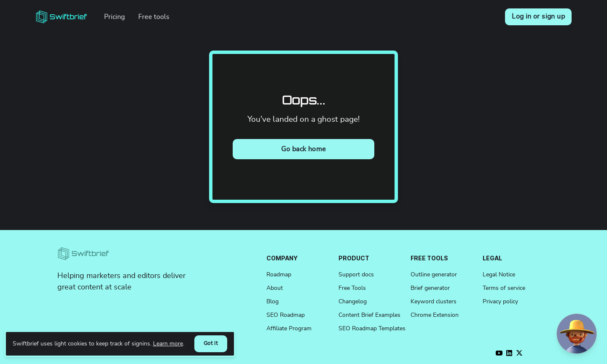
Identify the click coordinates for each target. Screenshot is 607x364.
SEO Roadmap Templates (372, 329)
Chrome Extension (435, 315)
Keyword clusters (434, 302)
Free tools (154, 17)
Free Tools (352, 288)
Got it (211, 344)
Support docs (356, 275)
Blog (273, 302)
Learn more (168, 344)
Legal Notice (499, 275)
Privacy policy (500, 302)
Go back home (304, 149)
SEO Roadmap (286, 315)
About (275, 288)
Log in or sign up (538, 16)
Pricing (114, 17)
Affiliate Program (289, 329)
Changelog (353, 302)
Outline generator (434, 275)
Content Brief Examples (369, 315)
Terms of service (504, 288)
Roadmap (279, 275)
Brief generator (430, 288)
